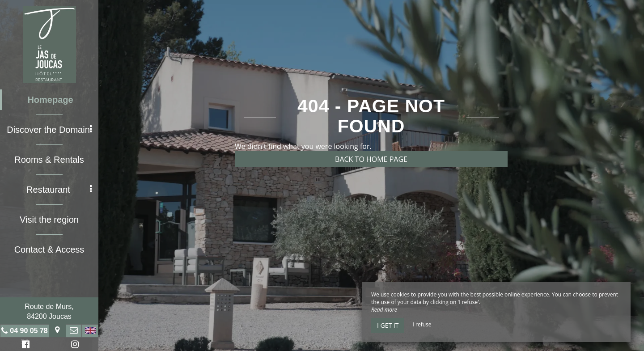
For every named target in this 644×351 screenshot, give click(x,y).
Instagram (73, 345)
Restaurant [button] (59, 190)
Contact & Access (49, 250)
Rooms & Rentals (49, 160)
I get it (388, 325)
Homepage (50, 100)
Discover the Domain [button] (49, 130)
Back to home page (371, 159)
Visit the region (49, 220)
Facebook (24, 345)
